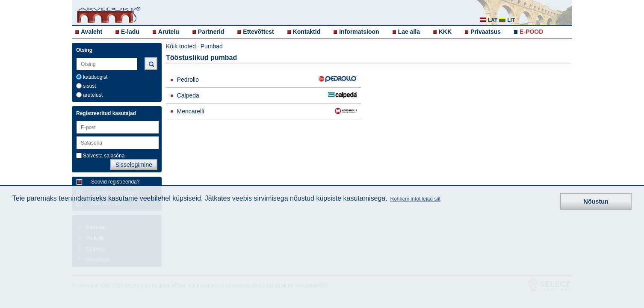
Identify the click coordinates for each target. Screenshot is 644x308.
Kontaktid (307, 32)
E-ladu (130, 32)
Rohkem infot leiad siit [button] (415, 199)
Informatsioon (359, 32)
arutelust (93, 95)
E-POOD (531, 32)
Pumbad (212, 46)
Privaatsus (486, 32)
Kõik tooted (181, 46)
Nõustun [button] (596, 201)
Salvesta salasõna (104, 156)
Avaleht (92, 32)
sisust (90, 86)
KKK (445, 32)
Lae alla (409, 32)
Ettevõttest (258, 32)
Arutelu (169, 32)
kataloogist (95, 77)
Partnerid (211, 32)
